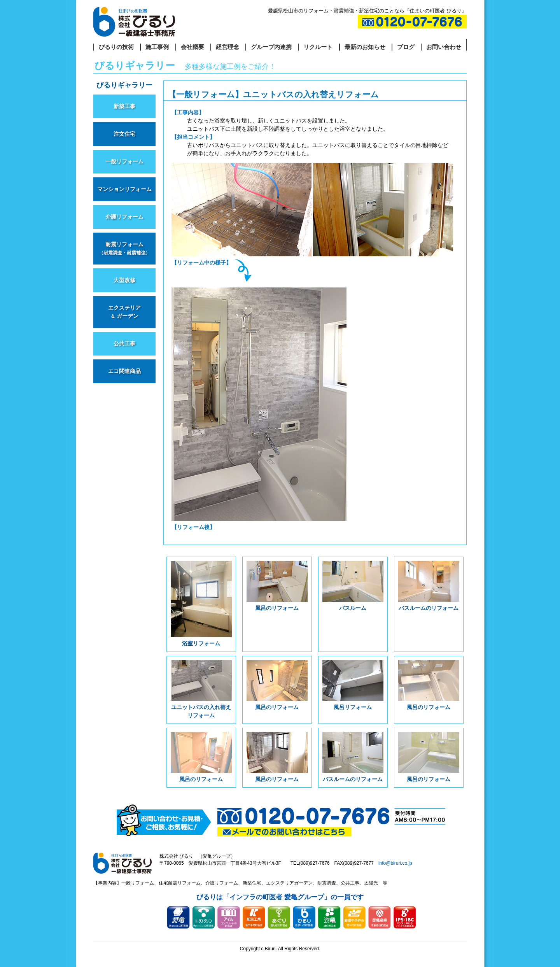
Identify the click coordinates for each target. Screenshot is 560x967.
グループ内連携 (271, 47)
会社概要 (192, 47)
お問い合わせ (444, 47)
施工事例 (157, 47)
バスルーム (353, 586)
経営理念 (227, 47)
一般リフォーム (124, 161)
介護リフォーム (124, 217)
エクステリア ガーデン (124, 312)
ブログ (406, 47)
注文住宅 (124, 134)
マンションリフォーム (124, 189)
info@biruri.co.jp (395, 863)
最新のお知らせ (365, 47)
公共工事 (124, 343)
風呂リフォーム (353, 685)
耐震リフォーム (124, 248)
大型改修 (124, 280)
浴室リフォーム (201, 603)
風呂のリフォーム (277, 586)
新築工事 (124, 106)
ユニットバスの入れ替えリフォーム (201, 689)
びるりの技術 (116, 47)
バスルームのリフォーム (429, 586)
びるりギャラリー (124, 85)
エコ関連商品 (124, 371)
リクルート (318, 47)
